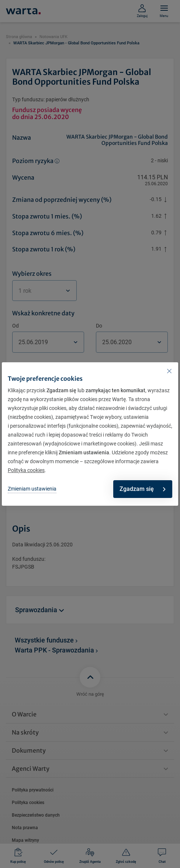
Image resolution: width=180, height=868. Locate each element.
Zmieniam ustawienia (32, 489)
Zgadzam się (142, 489)
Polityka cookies (26, 470)
